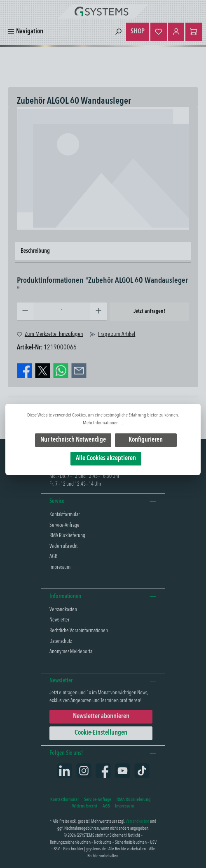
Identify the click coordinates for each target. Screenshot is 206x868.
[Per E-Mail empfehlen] (79, 371)
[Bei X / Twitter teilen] (43, 371)
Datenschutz (61, 641)
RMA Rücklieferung (67, 536)
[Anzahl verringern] (25, 312)
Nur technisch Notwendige (73, 440)
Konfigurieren (146, 440)
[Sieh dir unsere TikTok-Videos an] (142, 771)
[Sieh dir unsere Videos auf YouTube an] (123, 771)
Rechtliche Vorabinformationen (79, 631)
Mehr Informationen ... (103, 423)
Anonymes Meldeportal (71, 652)
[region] (103, 168)
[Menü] (25, 32)
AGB (53, 557)
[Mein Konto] (176, 32)
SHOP (138, 32)
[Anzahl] (62, 312)
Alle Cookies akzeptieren (106, 458)
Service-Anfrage (64, 525)
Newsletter (60, 620)
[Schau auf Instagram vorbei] (84, 771)
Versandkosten (63, 610)
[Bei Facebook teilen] (25, 371)
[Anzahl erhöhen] (98, 312)
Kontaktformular (65, 515)
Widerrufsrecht (63, 546)
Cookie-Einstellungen (101, 733)
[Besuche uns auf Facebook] (103, 771)
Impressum (60, 567)
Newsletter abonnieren (101, 717)
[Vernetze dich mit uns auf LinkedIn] (64, 771)
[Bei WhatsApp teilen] (61, 371)
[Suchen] (118, 32)
